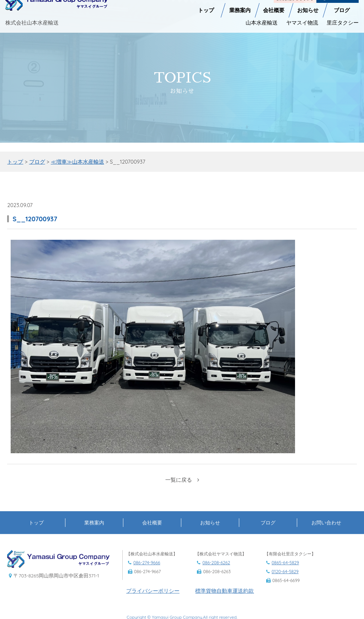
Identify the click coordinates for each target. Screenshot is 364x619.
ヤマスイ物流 (302, 17)
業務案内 (240, 4)
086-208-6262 (216, 571)
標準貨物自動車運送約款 (224, 599)
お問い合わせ (326, 531)
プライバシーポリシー (153, 599)
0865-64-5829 (285, 571)
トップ (206, 4)
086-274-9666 (147, 571)
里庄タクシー (343, 17)
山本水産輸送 (262, 17)
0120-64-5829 (285, 580)
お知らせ (308, 4)
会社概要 (274, 4)
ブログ (342, 4)
